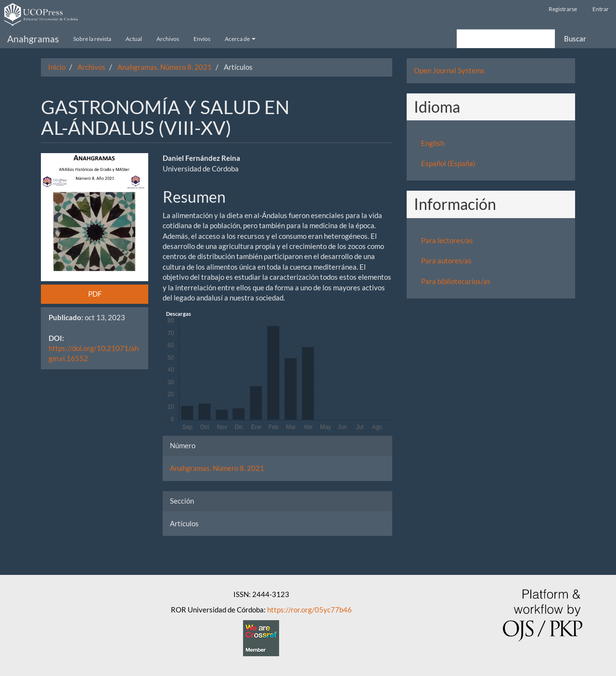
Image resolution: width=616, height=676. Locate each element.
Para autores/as (446, 260)
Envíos (202, 39)
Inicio (57, 67)
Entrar (601, 9)
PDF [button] (95, 294)
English (433, 143)
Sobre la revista (92, 39)
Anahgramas (33, 39)
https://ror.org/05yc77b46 (309, 610)
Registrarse (563, 9)
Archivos (168, 39)
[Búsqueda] (506, 39)
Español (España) (448, 163)
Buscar (575, 39)
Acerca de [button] (240, 39)
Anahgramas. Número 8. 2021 (165, 67)
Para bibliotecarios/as (456, 281)
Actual (134, 39)
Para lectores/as (447, 240)
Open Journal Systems (449, 70)
